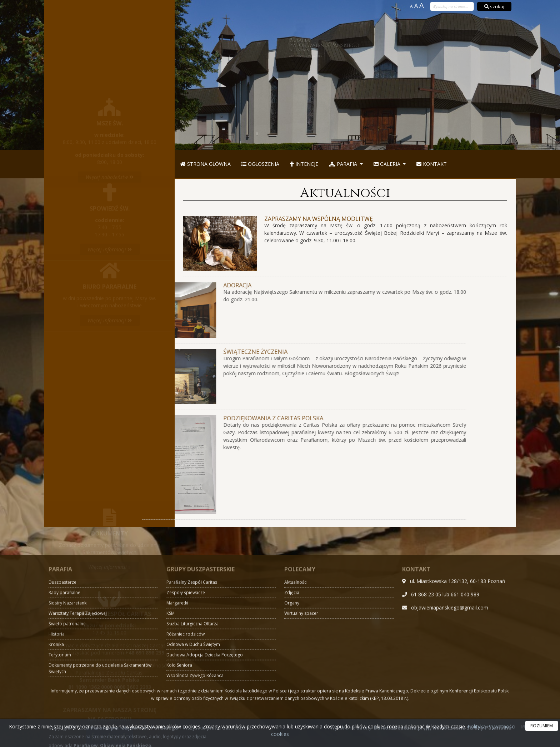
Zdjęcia (292, 711)
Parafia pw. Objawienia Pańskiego (350, 48)
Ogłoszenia (260, 164)
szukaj (494, 6)
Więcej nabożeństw (110, 91)
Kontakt (432, 164)
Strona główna (205, 164)
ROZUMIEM (542, 726)
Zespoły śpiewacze (186, 711)
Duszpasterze (62, 701)
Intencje (304, 164)
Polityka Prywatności (491, 726)
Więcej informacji (110, 175)
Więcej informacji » (109, 499)
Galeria (388, 164)
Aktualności (345, 193)
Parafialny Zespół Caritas (192, 701)
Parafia (344, 164)
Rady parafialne (64, 711)
